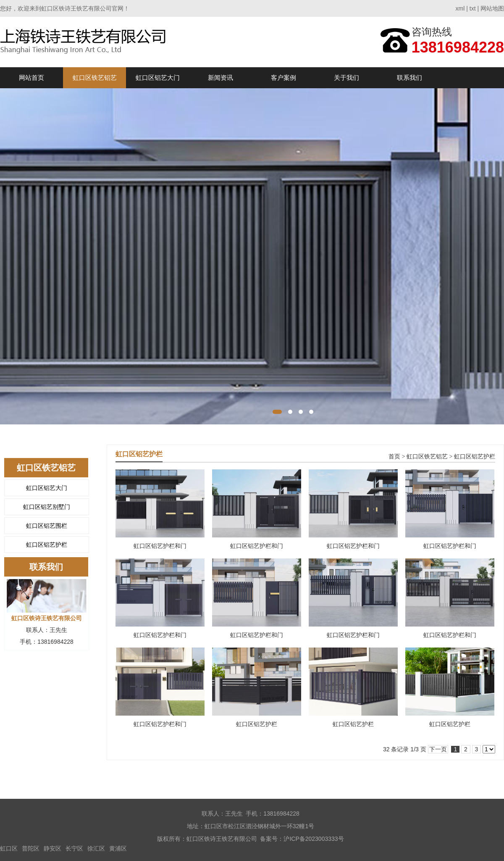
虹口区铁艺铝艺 (95, 78)
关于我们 (346, 78)
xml (460, 8)
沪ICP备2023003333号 (314, 839)
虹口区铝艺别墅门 (47, 507)
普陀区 (31, 848)
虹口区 (9, 848)
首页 (394, 457)
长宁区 (74, 848)
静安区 (52, 848)
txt (473, 8)
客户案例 (283, 78)
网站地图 (492, 8)
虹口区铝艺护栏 (47, 545)
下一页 (438, 749)
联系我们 (409, 78)
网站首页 (31, 78)
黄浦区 (118, 848)
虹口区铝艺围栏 (47, 526)
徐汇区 (96, 848)
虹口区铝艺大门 (158, 78)
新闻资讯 (220, 78)
